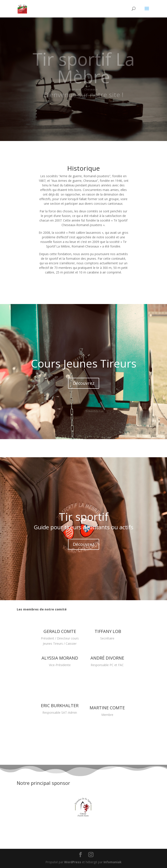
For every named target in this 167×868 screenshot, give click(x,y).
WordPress (73, 862)
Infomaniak (113, 862)
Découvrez (84, 383)
